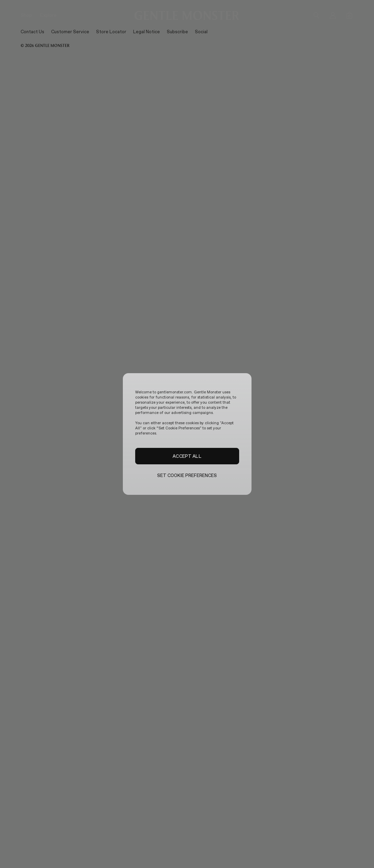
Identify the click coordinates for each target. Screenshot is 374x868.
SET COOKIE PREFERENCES (187, 475)
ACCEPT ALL (187, 456)
